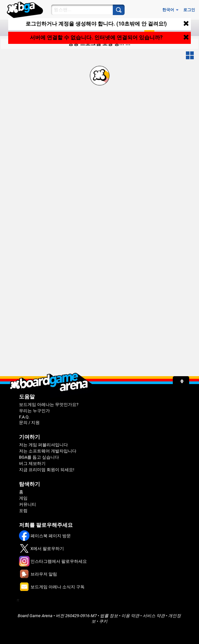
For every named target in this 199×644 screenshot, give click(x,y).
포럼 (23, 511)
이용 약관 (130, 616)
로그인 (189, 10)
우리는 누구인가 (34, 411)
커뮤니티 (28, 504)
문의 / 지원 (29, 423)
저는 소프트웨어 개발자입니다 (48, 451)
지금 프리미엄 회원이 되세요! (47, 470)
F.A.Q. (24, 417)
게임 (23, 498)
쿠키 (103, 621)
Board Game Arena (35, 616)
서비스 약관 (154, 616)
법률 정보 (109, 616)
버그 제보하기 (32, 463)
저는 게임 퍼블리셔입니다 (43, 445)
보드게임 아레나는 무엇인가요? (49, 405)
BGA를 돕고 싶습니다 (39, 457)
